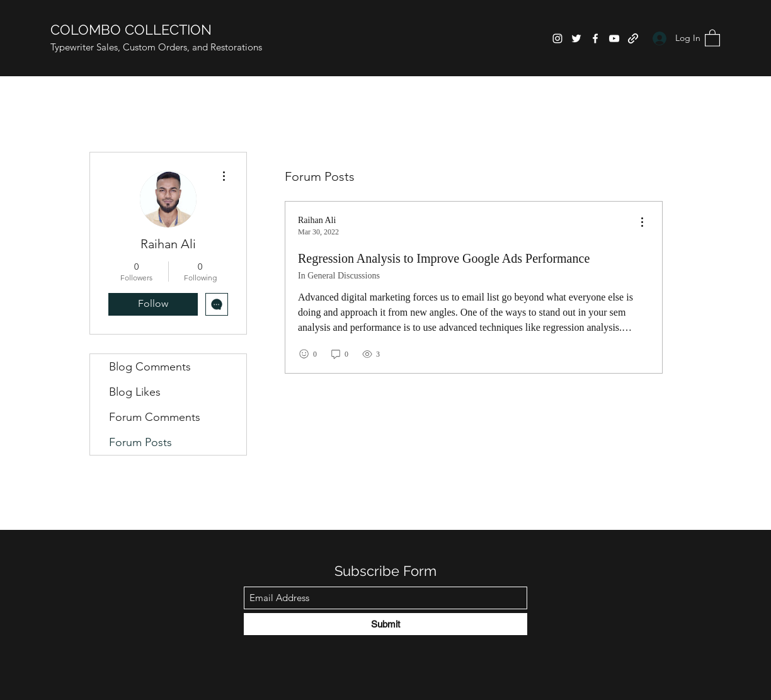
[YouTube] (614, 38)
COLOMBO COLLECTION (131, 30)
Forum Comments (155, 417)
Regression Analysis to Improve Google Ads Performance (444, 258)
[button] (712, 37)
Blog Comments (150, 367)
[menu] (642, 223)
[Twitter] (576, 38)
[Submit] (385, 624)
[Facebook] (595, 38)
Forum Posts (140, 442)
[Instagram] (557, 38)
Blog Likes (135, 392)
